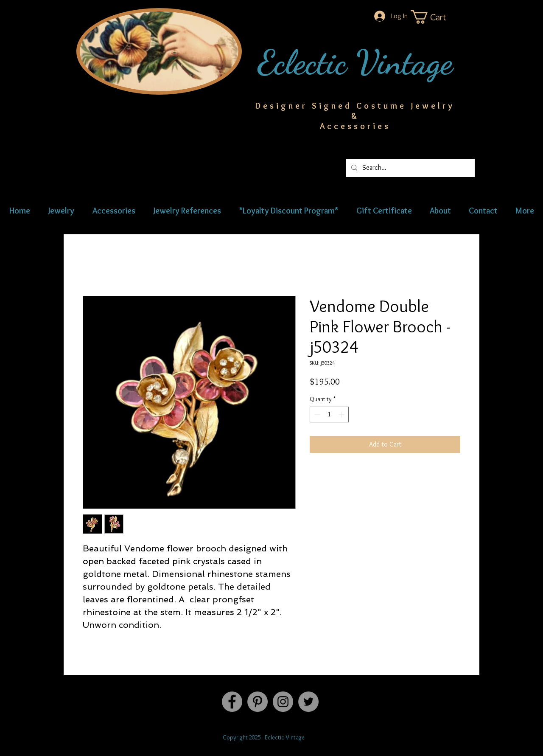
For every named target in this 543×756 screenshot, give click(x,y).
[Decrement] (316, 415)
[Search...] (410, 168)
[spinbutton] (329, 415)
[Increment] (342, 415)
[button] (437, 17)
